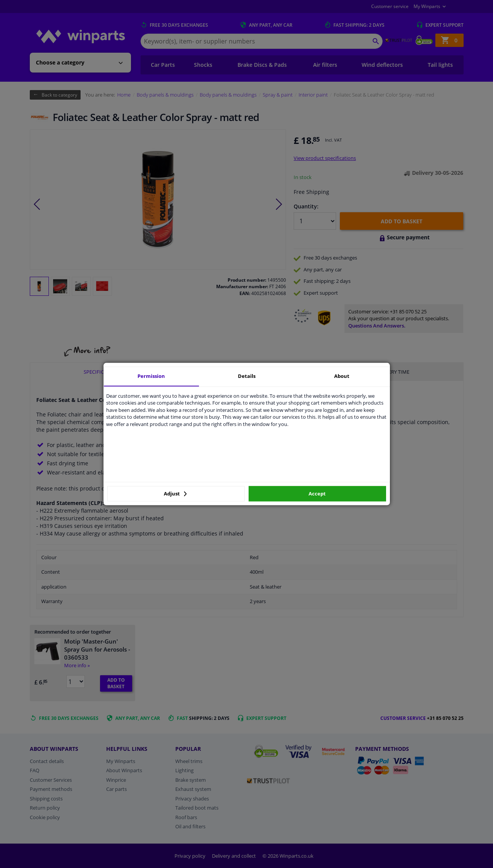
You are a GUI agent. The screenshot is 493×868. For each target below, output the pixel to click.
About (342, 376)
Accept (317, 494)
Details (247, 376)
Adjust (175, 494)
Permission (151, 376)
